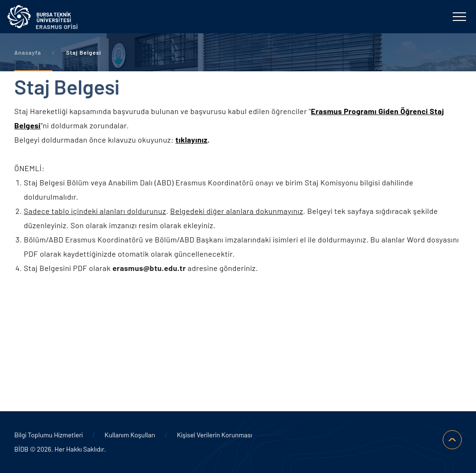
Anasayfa (28, 52)
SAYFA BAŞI (452, 440)
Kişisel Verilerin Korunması (214, 435)
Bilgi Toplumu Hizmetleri (49, 435)
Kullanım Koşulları (130, 435)
